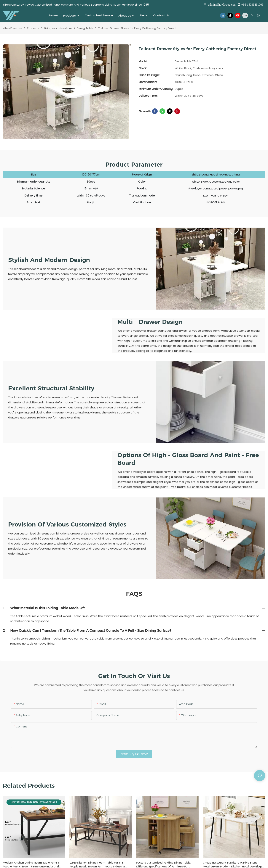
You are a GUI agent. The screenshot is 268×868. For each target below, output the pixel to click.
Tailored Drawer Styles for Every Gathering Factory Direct (137, 28)
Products (33, 28)
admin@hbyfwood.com (222, 4)
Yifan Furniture (13, 28)
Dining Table (85, 28)
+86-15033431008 (250, 4)
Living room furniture (58, 28)
